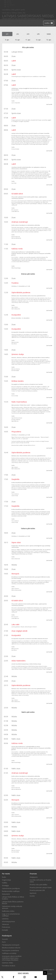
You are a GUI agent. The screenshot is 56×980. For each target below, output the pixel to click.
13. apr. (49, 40)
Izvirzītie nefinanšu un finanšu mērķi (40, 881)
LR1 (13, 18)
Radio (4, 877)
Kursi (4, 942)
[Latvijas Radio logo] (6, 23)
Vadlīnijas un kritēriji (9, 953)
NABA (25, 18)
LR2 (16, 18)
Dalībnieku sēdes (8, 911)
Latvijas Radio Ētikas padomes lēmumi (13, 903)
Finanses (33, 874)
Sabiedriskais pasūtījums (11, 888)
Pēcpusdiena (16, 432)
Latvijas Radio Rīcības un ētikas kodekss (13, 898)
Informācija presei (8, 921)
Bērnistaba (11, 5)
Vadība (5, 883)
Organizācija (6, 880)
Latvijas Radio (7, 18)
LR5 (22, 18)
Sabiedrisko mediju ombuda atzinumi (12, 907)
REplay (9, 3)
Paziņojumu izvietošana (10, 950)
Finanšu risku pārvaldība (38, 885)
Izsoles (32, 896)
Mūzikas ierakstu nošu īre (11, 948)
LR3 (19, 18)
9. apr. (7, 40)
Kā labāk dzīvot (17, 194)
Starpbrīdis (15, 479)
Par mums (6, 874)
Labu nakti (15, 624)
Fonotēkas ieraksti (9, 966)
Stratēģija (5, 885)
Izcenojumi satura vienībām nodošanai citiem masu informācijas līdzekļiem (12, 958)
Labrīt (14, 61)
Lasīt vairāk (49, 104)
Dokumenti (6, 894)
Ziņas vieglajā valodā (19, 631)
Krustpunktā (16, 315)
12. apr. (38, 40)
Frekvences (6, 927)
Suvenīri (5, 939)
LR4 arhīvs (40, 18)
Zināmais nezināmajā (20, 222)
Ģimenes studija (18, 354)
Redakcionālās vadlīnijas (11, 891)
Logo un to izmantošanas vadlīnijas (11, 915)
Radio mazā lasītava (19, 402)
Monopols (15, 574)
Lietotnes (5, 919)
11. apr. (28, 40)
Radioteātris (32, 18)
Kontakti (5, 930)
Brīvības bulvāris (18, 381)
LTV (8, 7)
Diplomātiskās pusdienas (21, 292)
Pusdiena (15, 283)
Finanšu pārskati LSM (37, 890)
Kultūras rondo (17, 249)
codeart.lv (51, 970)
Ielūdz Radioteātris (19, 661)
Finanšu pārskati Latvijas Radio (41, 887)
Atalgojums (34, 877)
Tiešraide (15, 23)
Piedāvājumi (7, 936)
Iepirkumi (33, 893)
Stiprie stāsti (16, 542)
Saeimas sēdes (7, 963)
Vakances (6, 924)
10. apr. (18, 40)
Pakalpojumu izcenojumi (11, 945)
